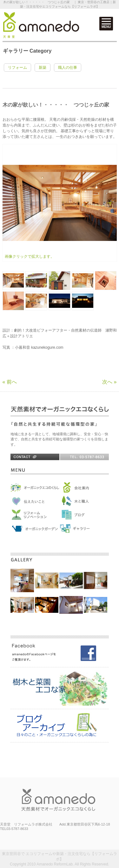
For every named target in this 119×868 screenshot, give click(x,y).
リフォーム (17, 68)
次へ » (109, 382)
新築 (43, 68)
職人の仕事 (68, 68)
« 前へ (10, 382)
